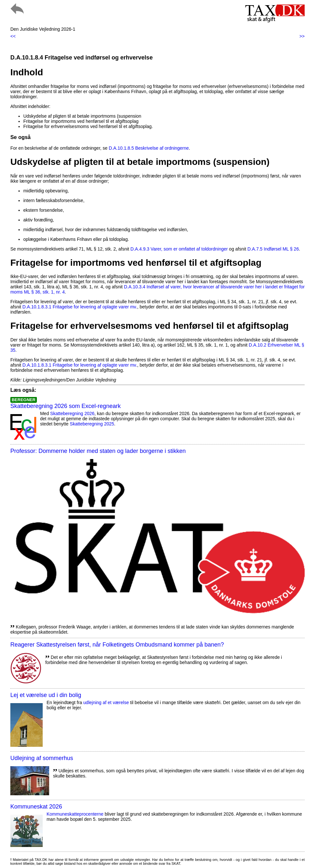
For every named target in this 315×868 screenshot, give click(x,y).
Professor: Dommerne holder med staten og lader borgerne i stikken (98, 451)
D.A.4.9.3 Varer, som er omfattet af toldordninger (179, 249)
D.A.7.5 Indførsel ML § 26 (273, 249)
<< (13, 36)
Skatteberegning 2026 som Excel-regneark (65, 406)
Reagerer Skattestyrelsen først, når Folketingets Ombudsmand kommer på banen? (117, 645)
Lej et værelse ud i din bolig (46, 695)
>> (302, 36)
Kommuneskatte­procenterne (75, 814)
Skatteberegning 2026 (72, 413)
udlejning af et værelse (106, 702)
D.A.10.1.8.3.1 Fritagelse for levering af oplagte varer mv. (80, 307)
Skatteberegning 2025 (92, 424)
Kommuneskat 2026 (36, 807)
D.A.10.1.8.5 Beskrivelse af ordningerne (149, 148)
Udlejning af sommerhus (42, 758)
